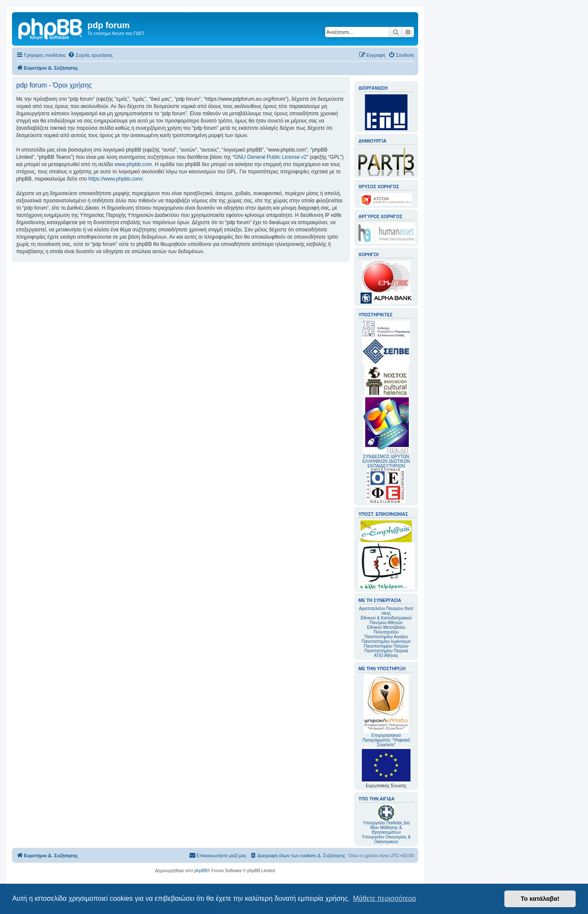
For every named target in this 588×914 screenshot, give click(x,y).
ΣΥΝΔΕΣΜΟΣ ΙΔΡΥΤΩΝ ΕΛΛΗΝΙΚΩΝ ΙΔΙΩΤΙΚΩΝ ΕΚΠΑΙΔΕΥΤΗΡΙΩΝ (386, 461)
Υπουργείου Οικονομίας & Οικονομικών (386, 839)
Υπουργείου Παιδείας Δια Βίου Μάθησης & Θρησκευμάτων (386, 828)
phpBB (201, 871)
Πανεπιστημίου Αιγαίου (386, 637)
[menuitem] (90, 55)
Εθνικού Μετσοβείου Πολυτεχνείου (386, 630)
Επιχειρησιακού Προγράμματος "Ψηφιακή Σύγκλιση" (386, 711)
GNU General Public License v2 (270, 157)
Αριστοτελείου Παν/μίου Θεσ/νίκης (386, 611)
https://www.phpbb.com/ (115, 179)
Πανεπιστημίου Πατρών (386, 646)
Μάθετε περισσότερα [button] (384, 898)
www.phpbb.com (133, 164)
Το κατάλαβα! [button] (540, 899)
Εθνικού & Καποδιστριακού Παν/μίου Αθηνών (386, 620)
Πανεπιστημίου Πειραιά (386, 651)
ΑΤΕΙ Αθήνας (386, 656)
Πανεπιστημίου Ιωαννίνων (386, 641)
